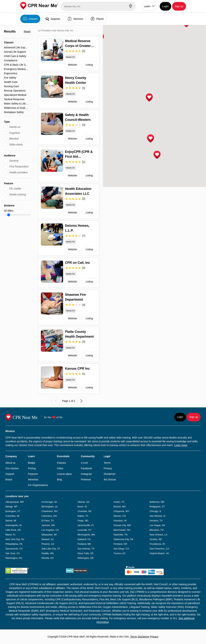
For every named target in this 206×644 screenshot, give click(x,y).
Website (72, 65)
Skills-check (16, 145)
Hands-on (15, 127)
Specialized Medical (15, 95)
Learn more (181, 445)
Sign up (179, 6)
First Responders (19, 166)
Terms (107, 463)
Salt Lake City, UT (51, 549)
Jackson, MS (48, 525)
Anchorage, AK (49, 502)
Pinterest (86, 479)
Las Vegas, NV (157, 525)
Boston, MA (120, 507)
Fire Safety (10, 78)
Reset (27, 31)
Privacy (108, 468)
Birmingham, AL (50, 507)
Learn (147, 6)
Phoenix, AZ (48, 544)
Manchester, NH (122, 530)
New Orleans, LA (158, 535)
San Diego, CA (121, 549)
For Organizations (38, 485)
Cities (60, 468)
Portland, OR (120, 544)
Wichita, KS (47, 558)
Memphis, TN (157, 530)
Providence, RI (157, 544)
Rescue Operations (15, 91)
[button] (149, 98)
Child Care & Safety (15, 56)
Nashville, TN (120, 535)
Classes (30, 19)
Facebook (86, 468)
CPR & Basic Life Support (16, 65)
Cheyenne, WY (121, 511)
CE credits (15, 189)
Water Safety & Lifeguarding (16, 104)
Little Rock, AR (13, 530)
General (14, 161)
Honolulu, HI (120, 521)
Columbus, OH (49, 516)
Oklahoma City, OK (123, 539)
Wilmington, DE (86, 558)
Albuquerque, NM (15, 502)
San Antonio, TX (86, 549)
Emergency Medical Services (16, 69)
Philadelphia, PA (14, 544)
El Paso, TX (48, 521)
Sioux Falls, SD (86, 553)
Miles (9, 211)
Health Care (11, 82)
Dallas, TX (83, 516)
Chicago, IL (156, 511)
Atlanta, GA (83, 502)
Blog (59, 479)
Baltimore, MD (157, 502)
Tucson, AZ (119, 553)
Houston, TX (156, 521)
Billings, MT (11, 507)
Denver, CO (120, 516)
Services (75, 19)
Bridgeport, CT (157, 507)
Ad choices (110, 479)
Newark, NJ (47, 539)
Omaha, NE (156, 539)
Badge (32, 463)
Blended (14, 139)
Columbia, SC (13, 516)
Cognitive (15, 133)
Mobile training (18, 195)
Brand (9, 479)
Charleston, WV (50, 511)
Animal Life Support (15, 52)
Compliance (11, 60)
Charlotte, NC (85, 511)
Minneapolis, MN (86, 535)
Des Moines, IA (158, 516)
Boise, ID (82, 507)
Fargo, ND (83, 521)
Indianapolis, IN (14, 525)
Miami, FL (11, 535)
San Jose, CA (13, 553)
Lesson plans (64, 474)
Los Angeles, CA (50, 530)
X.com (84, 463)
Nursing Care (11, 86)
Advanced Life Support (16, 47)
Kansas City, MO (122, 525)
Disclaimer (109, 474)
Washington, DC (14, 558)
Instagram (86, 474)
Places (97, 19)
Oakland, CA (84, 539)
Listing (89, 65)
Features (33, 474)
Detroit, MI (11, 521)
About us (10, 463)
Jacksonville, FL (86, 525)
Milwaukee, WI (49, 535)
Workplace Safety (14, 112)
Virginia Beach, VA (159, 553)
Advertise (33, 479)
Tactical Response (14, 99)
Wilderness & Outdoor (16, 108)
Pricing (32, 468)
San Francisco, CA (159, 549)
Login (165, 6)
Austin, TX (119, 502)
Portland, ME (84, 544)
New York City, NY (15, 539)
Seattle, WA (48, 553)
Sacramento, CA (14, 549)
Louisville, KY (85, 530)
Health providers (19, 172)
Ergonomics (11, 73)
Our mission (12, 468)
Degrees (53, 19)
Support (10, 474)
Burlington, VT (13, 511)
